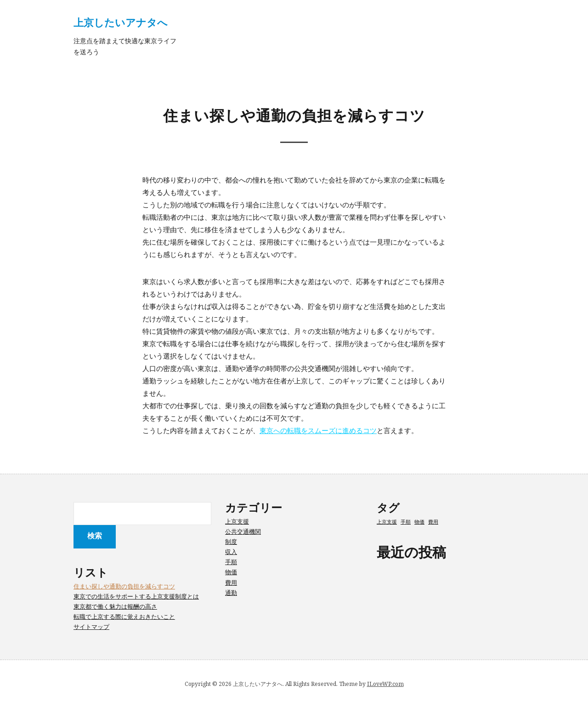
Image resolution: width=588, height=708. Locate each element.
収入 (231, 552)
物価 (231, 572)
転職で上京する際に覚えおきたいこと (124, 617)
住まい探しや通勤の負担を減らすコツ (124, 586)
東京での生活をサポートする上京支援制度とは (136, 596)
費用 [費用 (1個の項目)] (433, 522)
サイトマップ (91, 627)
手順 (231, 562)
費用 (231, 582)
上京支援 (237, 521)
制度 (231, 542)
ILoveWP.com (385, 684)
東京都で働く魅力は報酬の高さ (115, 606)
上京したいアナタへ (121, 22)
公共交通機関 (243, 531)
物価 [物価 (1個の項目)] (419, 522)
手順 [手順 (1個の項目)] (406, 522)
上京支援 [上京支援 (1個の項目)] (387, 522)
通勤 (231, 593)
